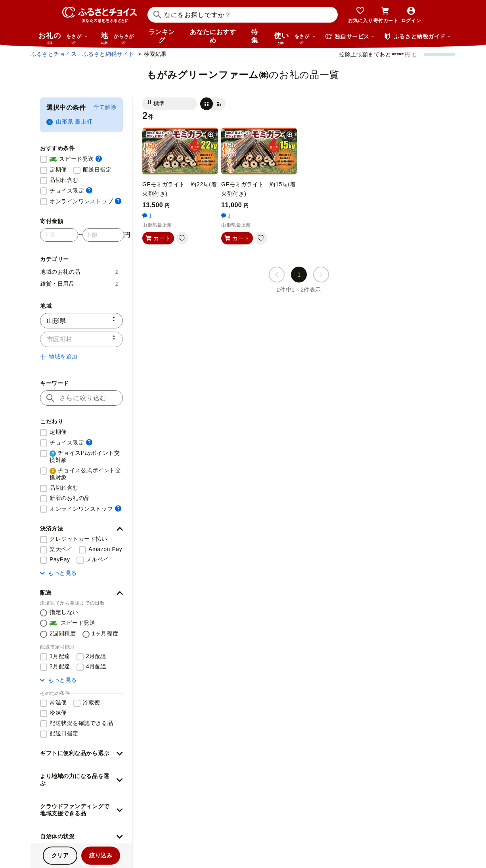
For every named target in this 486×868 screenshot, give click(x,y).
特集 (255, 36)
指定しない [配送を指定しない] (64, 612)
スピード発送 (76, 159)
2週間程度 (63, 633)
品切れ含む (64, 180)
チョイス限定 (71, 190)
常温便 (58, 702)
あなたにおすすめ (213, 36)
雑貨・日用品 (79, 284)
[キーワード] (81, 398)
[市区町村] (81, 339)
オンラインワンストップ (85, 201)
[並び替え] (170, 104)
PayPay (60, 559)
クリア (60, 855)
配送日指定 (97, 170)
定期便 (58, 170)
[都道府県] (81, 321)
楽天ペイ (61, 549)
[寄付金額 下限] (59, 235)
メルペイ (98, 559)
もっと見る (58, 573)
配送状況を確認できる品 (81, 723)
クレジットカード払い (78, 539)
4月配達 (96, 666)
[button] (81, 529)
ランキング (162, 36)
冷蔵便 (92, 702)
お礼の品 (63, 38)
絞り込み (101, 855)
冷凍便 (58, 713)
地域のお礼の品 (79, 272)
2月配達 (96, 656)
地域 (118, 38)
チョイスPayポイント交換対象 (85, 456)
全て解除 (105, 107)
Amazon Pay (105, 549)
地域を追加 (59, 357)
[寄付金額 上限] (103, 235)
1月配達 (60, 656)
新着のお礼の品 (70, 498)
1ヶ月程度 (105, 633)
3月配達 (60, 666)
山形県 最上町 (69, 122)
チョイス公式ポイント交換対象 (85, 474)
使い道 (295, 38)
